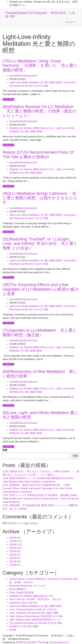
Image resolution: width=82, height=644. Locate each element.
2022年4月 (15, 555)
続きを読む (8, 99)
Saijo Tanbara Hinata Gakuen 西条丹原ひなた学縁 (36, 616)
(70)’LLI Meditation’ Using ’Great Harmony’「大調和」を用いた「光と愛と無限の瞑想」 (40, 65)
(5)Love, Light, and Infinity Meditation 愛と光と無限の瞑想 (40, 415)
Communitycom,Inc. (59, 642)
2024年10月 (16, 548)
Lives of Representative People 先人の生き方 (33, 609)
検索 (5, 450)
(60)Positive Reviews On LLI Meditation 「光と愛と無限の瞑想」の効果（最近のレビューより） (39, 111)
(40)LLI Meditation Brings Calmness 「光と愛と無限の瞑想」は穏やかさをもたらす (40, 198)
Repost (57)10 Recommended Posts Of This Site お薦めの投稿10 (38, 154)
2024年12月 (16, 541)
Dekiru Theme (38, 642)
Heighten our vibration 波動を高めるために (32, 128)
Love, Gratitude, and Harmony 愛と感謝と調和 (34, 613)
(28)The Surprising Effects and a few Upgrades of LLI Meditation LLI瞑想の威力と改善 (40, 289)
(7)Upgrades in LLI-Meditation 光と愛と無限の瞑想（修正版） (40, 332)
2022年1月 (15, 565)
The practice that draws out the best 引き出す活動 (36, 623)
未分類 (13, 630)
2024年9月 (15, 551)
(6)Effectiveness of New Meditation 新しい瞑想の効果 (40, 374)
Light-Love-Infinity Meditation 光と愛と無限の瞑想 (35, 82)
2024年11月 (16, 544)
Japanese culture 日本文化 (23, 603)
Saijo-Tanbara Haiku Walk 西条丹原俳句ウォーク (35, 620)
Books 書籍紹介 (18, 589)
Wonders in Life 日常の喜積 (24, 626)
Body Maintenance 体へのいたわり (28, 586)
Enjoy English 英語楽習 (22, 592)
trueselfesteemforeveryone (23, 76)
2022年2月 (15, 561)
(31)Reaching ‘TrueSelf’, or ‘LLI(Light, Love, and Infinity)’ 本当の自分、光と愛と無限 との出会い (40, 243)
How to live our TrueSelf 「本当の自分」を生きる (35, 599)
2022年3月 (15, 558)
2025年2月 (15, 538)
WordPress (22, 642)
